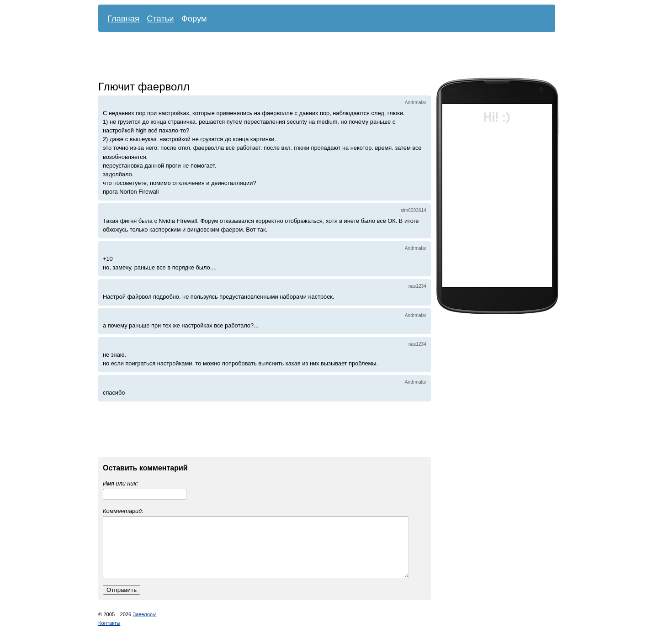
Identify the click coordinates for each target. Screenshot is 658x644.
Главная (123, 18)
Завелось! (144, 625)
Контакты (109, 634)
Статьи (160, 18)
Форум (194, 18)
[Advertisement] (320, 57)
